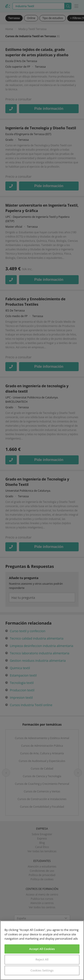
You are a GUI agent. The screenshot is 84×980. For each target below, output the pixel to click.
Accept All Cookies (42, 949)
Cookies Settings (42, 970)
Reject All (42, 959)
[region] (42, 950)
